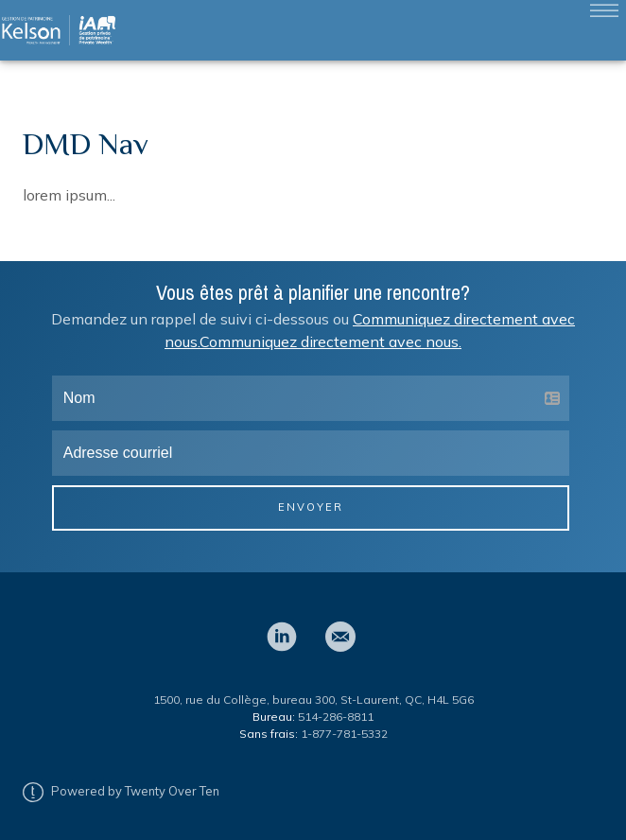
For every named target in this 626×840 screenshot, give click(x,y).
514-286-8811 (336, 717)
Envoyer (311, 507)
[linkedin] (282, 637)
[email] (340, 637)
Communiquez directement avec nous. (330, 341)
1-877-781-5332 (344, 734)
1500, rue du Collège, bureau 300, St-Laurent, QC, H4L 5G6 (313, 700)
